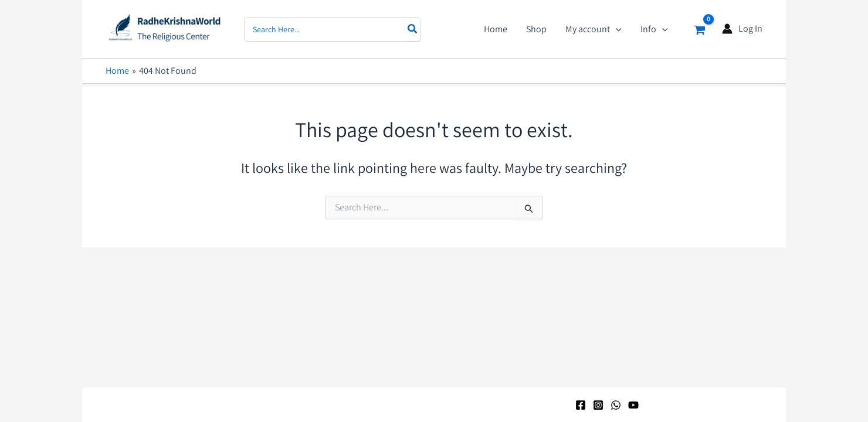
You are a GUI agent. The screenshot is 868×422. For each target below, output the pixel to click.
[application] (616, 29)
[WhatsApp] (616, 405)
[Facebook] (581, 405)
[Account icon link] (742, 29)
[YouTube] (633, 405)
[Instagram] (598, 405)
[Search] (413, 29)
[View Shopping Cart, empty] (699, 29)
